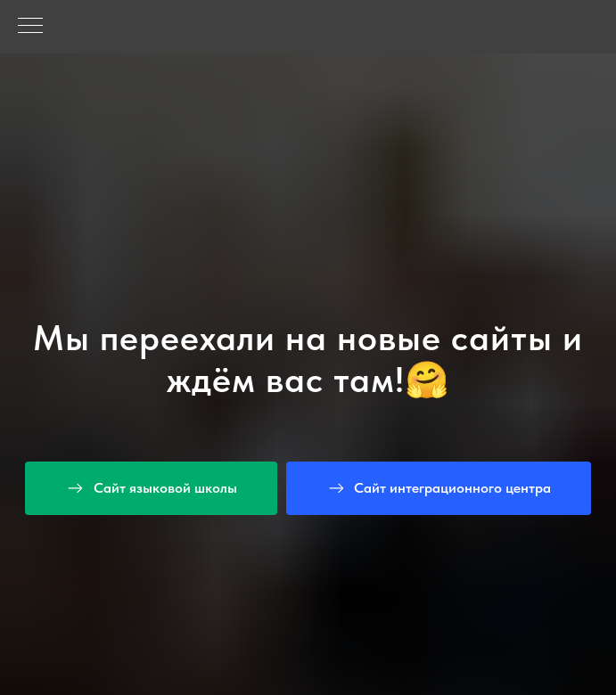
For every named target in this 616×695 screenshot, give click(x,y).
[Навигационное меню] (30, 27)
